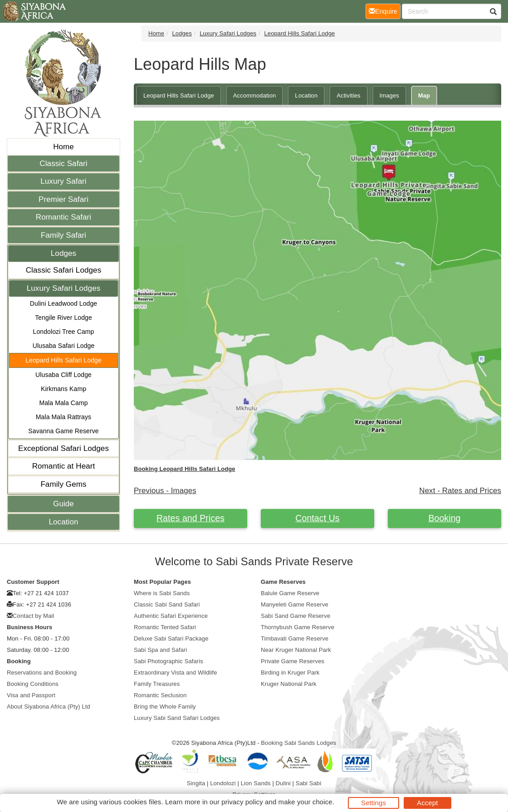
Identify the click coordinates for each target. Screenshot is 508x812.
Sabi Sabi (309, 783)
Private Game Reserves (293, 661)
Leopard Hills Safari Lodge (63, 360)
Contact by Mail (33, 616)
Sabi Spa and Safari (161, 650)
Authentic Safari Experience (171, 616)
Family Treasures (157, 684)
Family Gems (63, 484)
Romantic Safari (63, 217)
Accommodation (255, 95)
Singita (196, 783)
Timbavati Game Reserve (295, 638)
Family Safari (64, 235)
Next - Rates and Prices (460, 491)
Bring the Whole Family (165, 707)
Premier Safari (63, 199)
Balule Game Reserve (290, 593)
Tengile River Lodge (63, 318)
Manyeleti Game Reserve (295, 604)
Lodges (63, 253)
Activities (348, 95)
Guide (63, 504)
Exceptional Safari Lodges (63, 448)
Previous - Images (165, 491)
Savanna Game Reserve (63, 431)
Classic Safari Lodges (64, 270)
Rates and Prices (190, 518)
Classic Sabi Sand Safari (167, 604)
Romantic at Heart (64, 466)
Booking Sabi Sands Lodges (298, 743)
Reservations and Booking (42, 673)
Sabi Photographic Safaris (169, 661)
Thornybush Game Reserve (298, 627)
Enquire (385, 11)
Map (424, 95)
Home (63, 147)
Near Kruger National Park (296, 650)
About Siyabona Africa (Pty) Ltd (49, 707)
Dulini (283, 783)
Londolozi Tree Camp (64, 332)
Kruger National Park (289, 684)
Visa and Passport (31, 695)
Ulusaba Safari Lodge (64, 346)
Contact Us (317, 518)
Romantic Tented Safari (165, 627)
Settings (374, 803)
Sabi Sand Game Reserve (296, 616)
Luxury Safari (63, 181)
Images (389, 95)
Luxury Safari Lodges (64, 288)
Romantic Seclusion (160, 695)
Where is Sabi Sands (162, 593)
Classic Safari (63, 164)
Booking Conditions (33, 684)
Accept (427, 803)
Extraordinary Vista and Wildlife (176, 673)
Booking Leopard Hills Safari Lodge (185, 469)
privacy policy (242, 802)
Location (63, 522)
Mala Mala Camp (63, 403)
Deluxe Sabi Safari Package (171, 638)
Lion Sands (256, 783)
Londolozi (223, 783)
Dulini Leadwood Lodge (63, 303)
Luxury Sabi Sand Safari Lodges (177, 718)
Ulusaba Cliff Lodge (63, 375)
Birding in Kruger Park (290, 673)
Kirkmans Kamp (63, 389)
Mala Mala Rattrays (63, 417)
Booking (444, 518)
